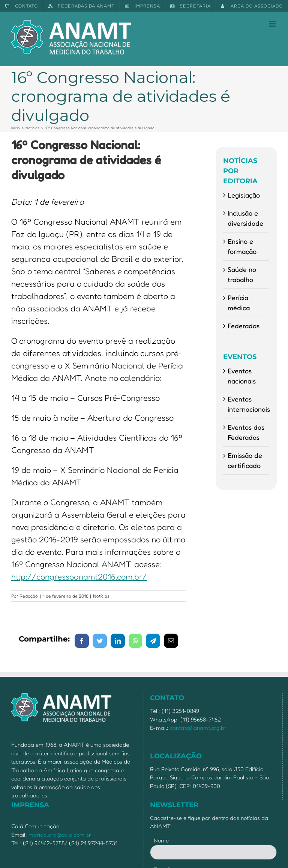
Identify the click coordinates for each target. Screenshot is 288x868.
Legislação (244, 195)
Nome (161, 840)
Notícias (101, 596)
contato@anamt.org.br (198, 728)
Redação (29, 596)
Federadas (244, 326)
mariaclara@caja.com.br (60, 835)
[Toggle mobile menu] (273, 24)
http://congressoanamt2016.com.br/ (79, 577)
